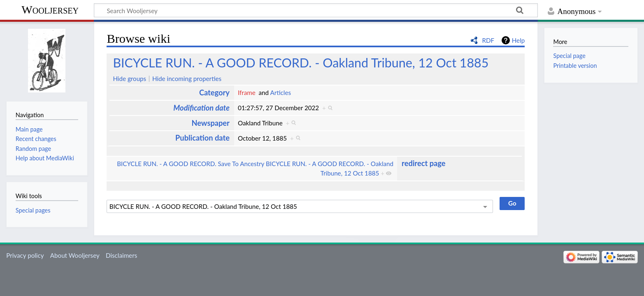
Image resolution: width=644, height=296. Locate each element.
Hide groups (129, 79)
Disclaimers (121, 255)
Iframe (247, 92)
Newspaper (210, 123)
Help (518, 40)
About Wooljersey (75, 255)
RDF (488, 40)
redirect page (423, 163)
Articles (280, 92)
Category (214, 92)
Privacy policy (25, 255)
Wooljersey (50, 10)
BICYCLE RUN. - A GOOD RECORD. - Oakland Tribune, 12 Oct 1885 (301, 62)
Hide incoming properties (187, 79)
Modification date (201, 108)
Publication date (202, 138)
